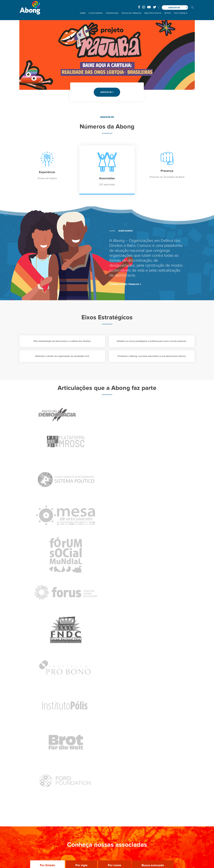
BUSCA (192, 7)
